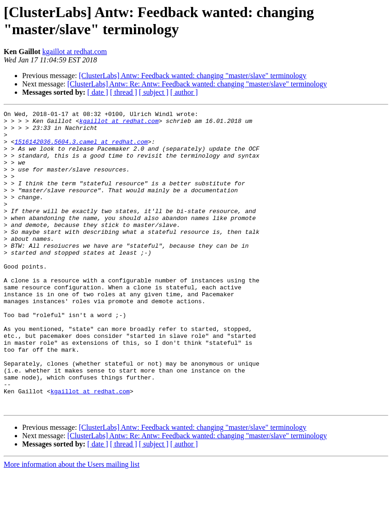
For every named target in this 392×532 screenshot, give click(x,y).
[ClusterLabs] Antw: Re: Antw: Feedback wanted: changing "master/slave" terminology (197, 84)
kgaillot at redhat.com (75, 52)
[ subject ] (154, 92)
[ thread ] (124, 92)
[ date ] (98, 92)
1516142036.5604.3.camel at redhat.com (81, 148)
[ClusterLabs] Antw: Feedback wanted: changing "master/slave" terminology (193, 76)
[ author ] (184, 92)
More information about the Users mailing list (72, 524)
